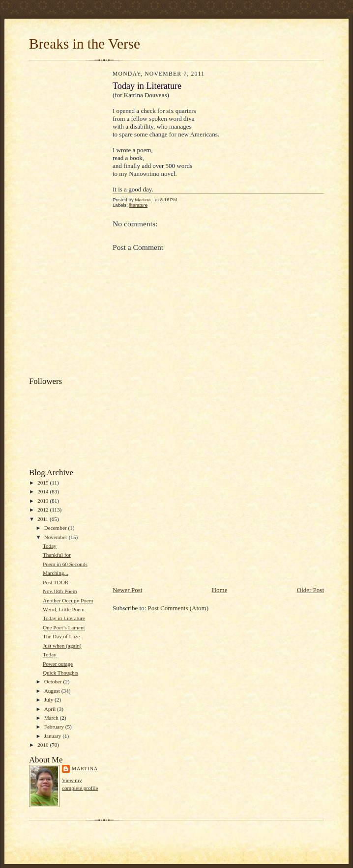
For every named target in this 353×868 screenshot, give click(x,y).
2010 (44, 745)
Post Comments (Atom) (178, 608)
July (49, 700)
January (54, 736)
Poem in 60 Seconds (65, 564)
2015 (44, 483)
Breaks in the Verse (85, 44)
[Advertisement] (68, 221)
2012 (44, 510)
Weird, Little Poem (64, 609)
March (52, 718)
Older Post (310, 590)
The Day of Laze (61, 636)
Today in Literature (64, 618)
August (53, 691)
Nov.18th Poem (60, 591)
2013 (44, 501)
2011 (44, 519)
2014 (44, 491)
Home (220, 590)
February (55, 727)
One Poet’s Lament (64, 627)
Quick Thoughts (60, 673)
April (51, 709)
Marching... (56, 573)
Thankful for (57, 555)
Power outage (58, 664)
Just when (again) (62, 646)
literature (138, 205)
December (56, 528)
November (57, 537)
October (54, 681)
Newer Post (127, 590)
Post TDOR (56, 582)
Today (50, 546)
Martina (85, 769)
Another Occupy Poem (68, 600)
